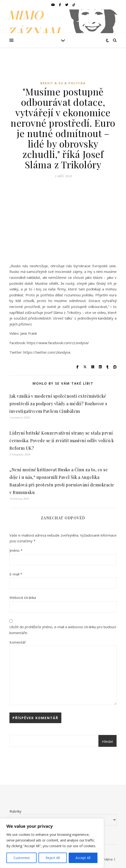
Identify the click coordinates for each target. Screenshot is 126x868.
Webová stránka (23, 597)
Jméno (16, 550)
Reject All (53, 858)
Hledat (107, 741)
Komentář (18, 642)
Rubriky (15, 811)
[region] (52, 843)
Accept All (83, 858)
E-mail (16, 574)
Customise (22, 858)
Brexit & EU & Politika (63, 83)
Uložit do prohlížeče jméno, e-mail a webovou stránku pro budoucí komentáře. (63, 630)
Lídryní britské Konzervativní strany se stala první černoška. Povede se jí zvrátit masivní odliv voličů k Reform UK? (62, 441)
